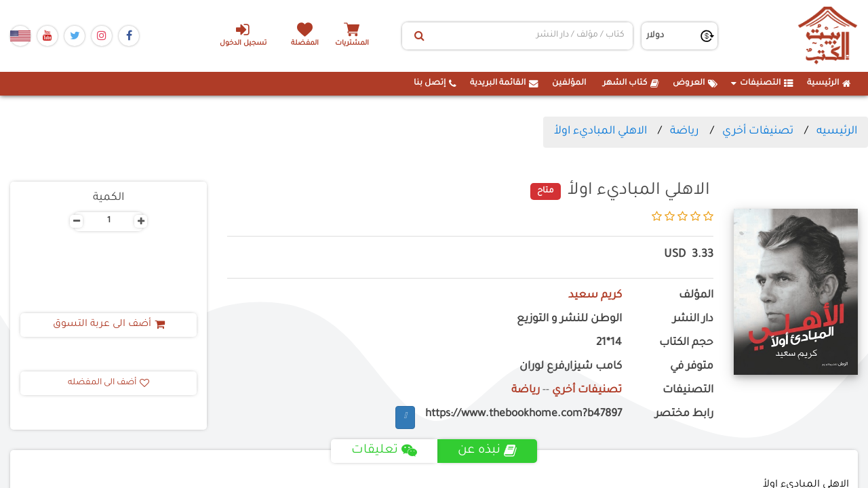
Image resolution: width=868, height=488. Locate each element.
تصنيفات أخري (758, 131)
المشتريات (352, 44)
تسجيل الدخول (243, 35)
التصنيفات (762, 83)
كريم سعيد (595, 296)
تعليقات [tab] (384, 451)
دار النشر (693, 320)
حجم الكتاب (686, 343)
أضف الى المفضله (108, 383)
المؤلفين (569, 83)
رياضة (685, 131)
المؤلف (696, 296)
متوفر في (692, 367)
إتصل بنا (435, 83)
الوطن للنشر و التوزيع (569, 320)
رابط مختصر (684, 414)
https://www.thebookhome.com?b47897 (524, 414)
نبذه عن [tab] (487, 451)
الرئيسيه (837, 131)
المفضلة (305, 44)
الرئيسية (829, 83)
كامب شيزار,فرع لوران (571, 367)
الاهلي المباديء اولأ (600, 131)
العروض (695, 83)
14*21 (609, 343)
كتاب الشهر (631, 83)
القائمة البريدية (504, 83)
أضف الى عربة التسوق (109, 325)
